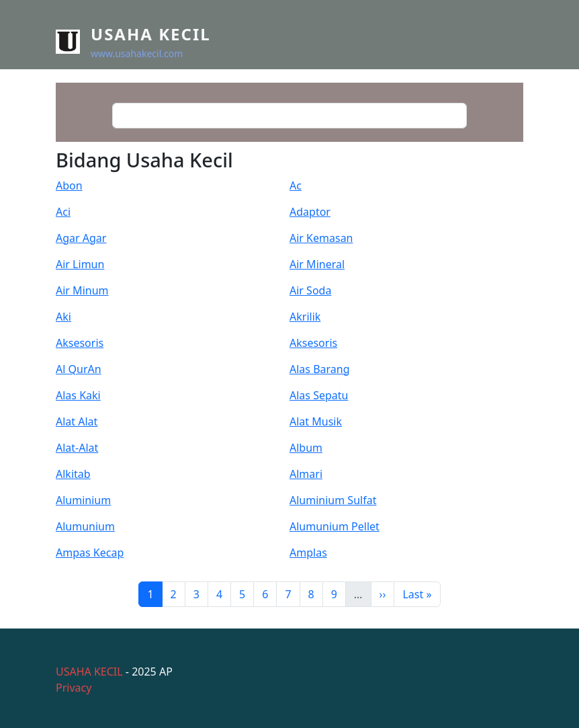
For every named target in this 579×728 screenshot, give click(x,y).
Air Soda (310, 290)
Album (306, 448)
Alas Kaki (78, 395)
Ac (296, 186)
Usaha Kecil (151, 34)
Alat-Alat (77, 448)
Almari (306, 474)
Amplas (308, 553)
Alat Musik (316, 421)
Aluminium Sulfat (333, 500)
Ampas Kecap (90, 553)
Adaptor (310, 212)
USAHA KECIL (89, 672)
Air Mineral (317, 264)
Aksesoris (80, 343)
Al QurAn (79, 369)
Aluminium (83, 500)
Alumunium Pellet (335, 526)
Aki (63, 317)
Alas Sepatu (319, 395)
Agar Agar (81, 238)
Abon (69, 186)
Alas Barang (320, 369)
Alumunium (85, 526)
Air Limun (80, 264)
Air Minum (82, 290)
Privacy (74, 688)
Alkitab (73, 474)
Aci (63, 212)
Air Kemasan (321, 238)
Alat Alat (77, 421)
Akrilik (305, 317)
